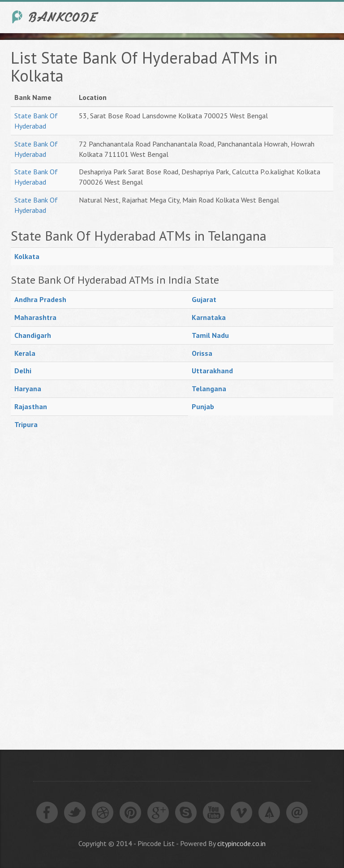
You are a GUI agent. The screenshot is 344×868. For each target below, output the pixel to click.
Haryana (28, 389)
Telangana (209, 389)
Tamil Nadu (210, 335)
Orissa (202, 353)
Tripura (26, 424)
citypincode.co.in (241, 843)
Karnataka (209, 317)
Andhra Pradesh (40, 299)
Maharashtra (35, 317)
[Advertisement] (78, 586)
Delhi (23, 371)
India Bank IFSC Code (56, 17)
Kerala (25, 353)
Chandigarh (33, 335)
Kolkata (27, 256)
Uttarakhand (212, 371)
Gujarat (204, 299)
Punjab (203, 406)
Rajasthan (31, 406)
